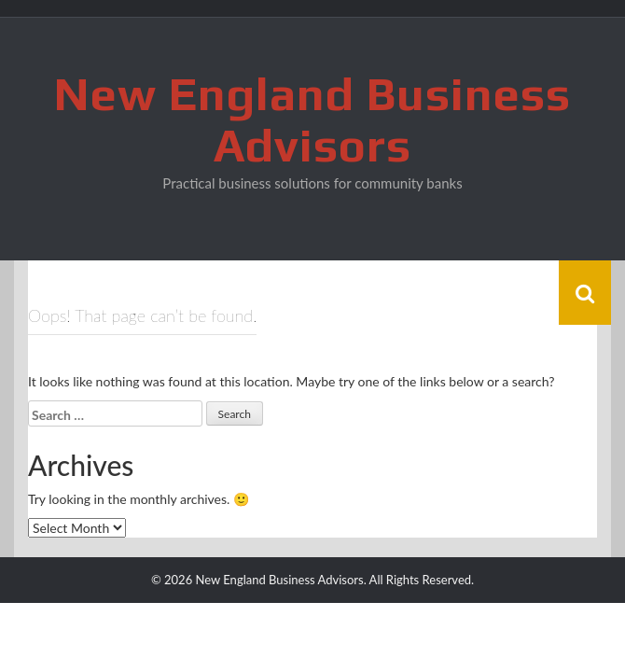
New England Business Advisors (312, 119)
